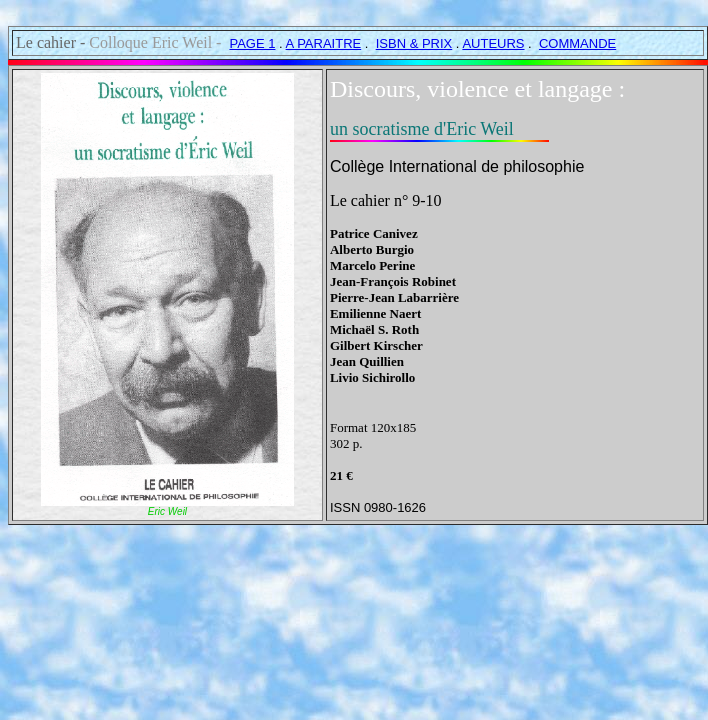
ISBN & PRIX (414, 43)
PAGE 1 (252, 43)
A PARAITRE (324, 43)
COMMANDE (577, 43)
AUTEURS (493, 43)
